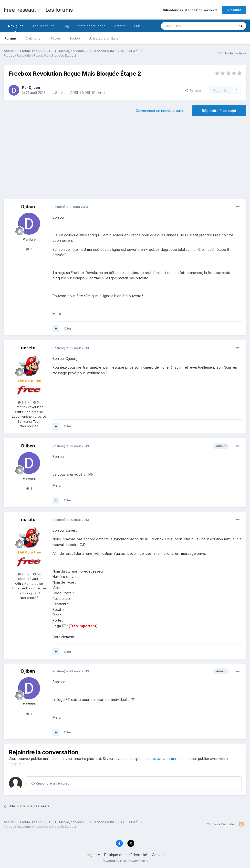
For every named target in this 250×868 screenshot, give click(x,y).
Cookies (159, 855)
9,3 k (23, 402)
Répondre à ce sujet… (51, 783)
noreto (28, 348)
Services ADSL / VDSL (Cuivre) (80, 93)
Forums (11, 38)
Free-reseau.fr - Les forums (38, 10)
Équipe (75, 38)
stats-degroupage (92, 26)
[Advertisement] (125, 160)
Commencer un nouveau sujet (160, 111)
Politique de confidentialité (126, 855)
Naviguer (15, 28)
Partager (194, 90)
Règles (56, 38)
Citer (68, 328)
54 (37, 402)
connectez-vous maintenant (166, 759)
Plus (137, 26)
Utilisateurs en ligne (104, 38)
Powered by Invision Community (125, 861)
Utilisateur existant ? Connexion (189, 10)
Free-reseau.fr (43, 26)
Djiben (34, 87)
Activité (120, 26)
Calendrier (34, 38)
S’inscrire (234, 10)
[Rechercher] (187, 26)
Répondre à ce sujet (219, 111)
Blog (66, 26)
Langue (92, 855)
